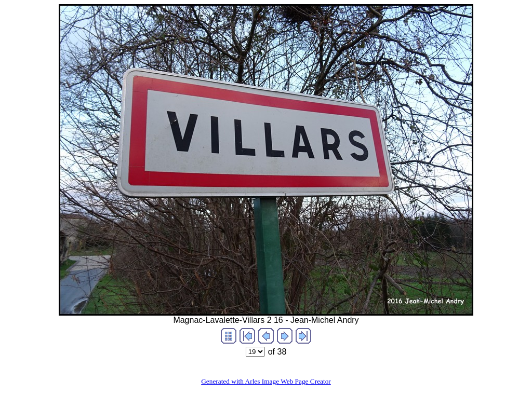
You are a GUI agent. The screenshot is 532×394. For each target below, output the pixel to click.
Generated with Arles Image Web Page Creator (266, 381)
